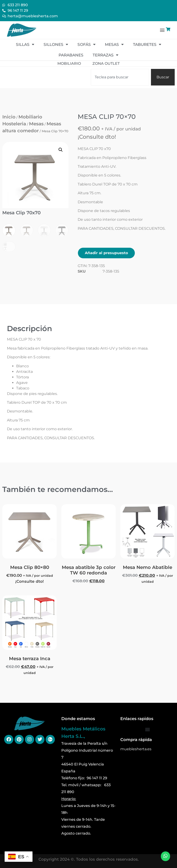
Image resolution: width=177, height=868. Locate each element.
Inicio (9, 117)
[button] (162, 30)
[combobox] (120, 77)
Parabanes (71, 55)
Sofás (87, 44)
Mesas (114, 44)
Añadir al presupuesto (106, 253)
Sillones (56, 44)
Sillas (25, 44)
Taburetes (147, 44)
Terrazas (106, 55)
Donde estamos (78, 719)
